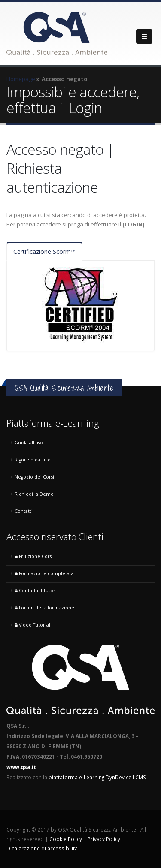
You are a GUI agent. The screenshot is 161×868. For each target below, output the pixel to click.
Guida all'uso (29, 443)
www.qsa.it (21, 767)
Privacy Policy (104, 839)
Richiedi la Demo (34, 494)
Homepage (21, 79)
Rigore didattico (33, 460)
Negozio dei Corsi (34, 477)
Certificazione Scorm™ (44, 252)
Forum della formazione (44, 608)
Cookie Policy (66, 839)
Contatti (24, 511)
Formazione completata (44, 573)
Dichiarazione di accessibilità (42, 848)
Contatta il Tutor (35, 591)
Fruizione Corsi (34, 556)
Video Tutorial (32, 625)
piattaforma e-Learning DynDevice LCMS (97, 777)
